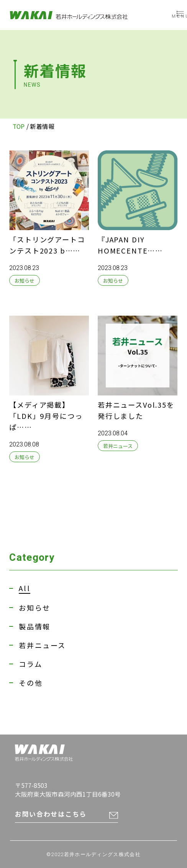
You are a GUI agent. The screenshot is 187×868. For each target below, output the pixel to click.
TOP (19, 126)
